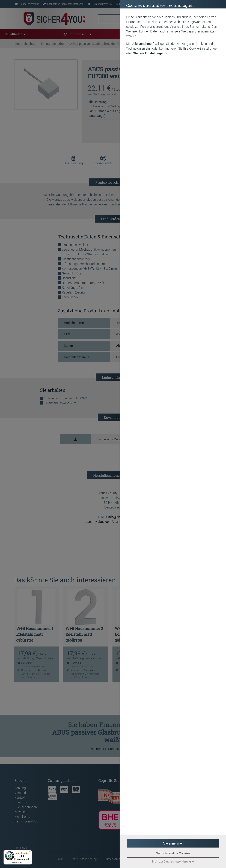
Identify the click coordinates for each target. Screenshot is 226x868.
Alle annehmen (173, 843)
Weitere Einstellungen (150, 53)
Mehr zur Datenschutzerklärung (173, 862)
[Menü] (30, 852)
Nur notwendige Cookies (173, 853)
